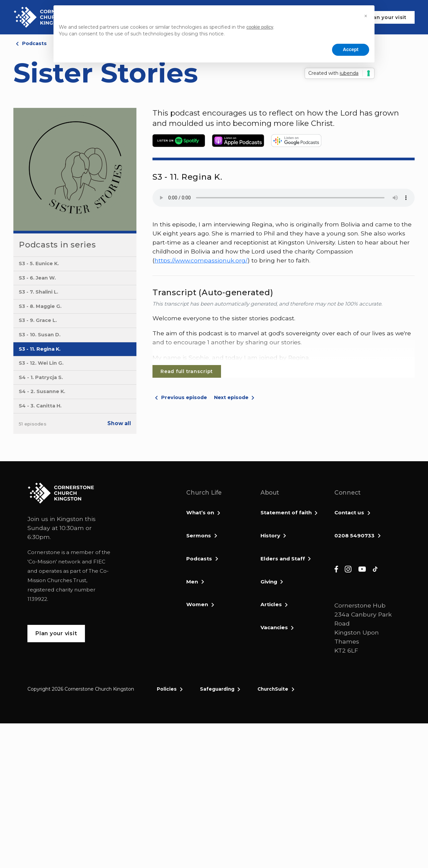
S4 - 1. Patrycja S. (41, 377)
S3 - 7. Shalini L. (38, 292)
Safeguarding (217, 689)
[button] (366, 16)
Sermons (199, 536)
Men (192, 582)
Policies (167, 689)
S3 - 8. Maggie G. (40, 306)
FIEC (99, 562)
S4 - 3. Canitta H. (40, 406)
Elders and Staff (283, 559)
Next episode (231, 397)
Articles (271, 604)
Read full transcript (187, 371)
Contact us (349, 512)
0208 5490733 (354, 536)
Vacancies (274, 627)
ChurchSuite (273, 689)
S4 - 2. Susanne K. (42, 391)
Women (197, 604)
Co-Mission (42, 562)
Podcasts (34, 43)
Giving (269, 582)
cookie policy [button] (260, 27)
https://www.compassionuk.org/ (201, 260)
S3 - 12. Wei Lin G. (41, 363)
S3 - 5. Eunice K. (39, 264)
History (270, 536)
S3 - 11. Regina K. (40, 349)
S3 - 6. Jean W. (37, 278)
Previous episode (184, 397)
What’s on (200, 512)
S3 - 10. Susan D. (40, 335)
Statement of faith (286, 512)
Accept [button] (351, 49)
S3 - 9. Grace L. (38, 320)
